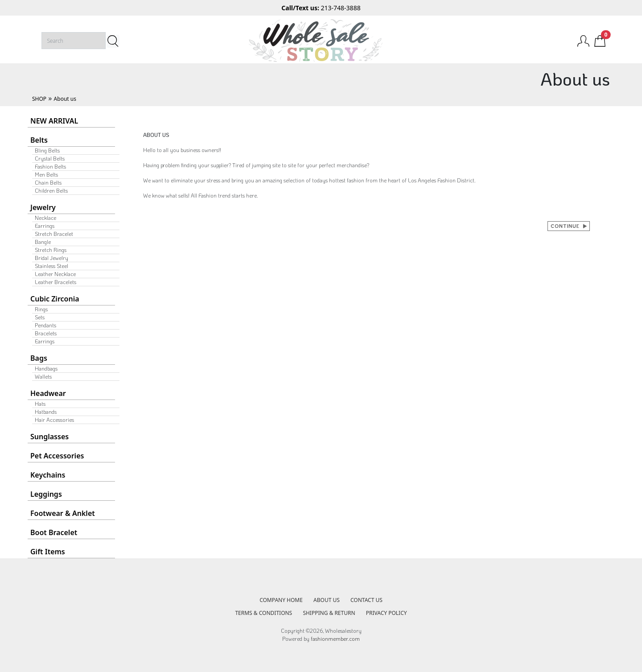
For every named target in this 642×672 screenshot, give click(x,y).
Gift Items (48, 552)
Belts (39, 140)
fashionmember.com (335, 639)
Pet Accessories (57, 456)
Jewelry (43, 207)
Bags (39, 358)
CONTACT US (366, 600)
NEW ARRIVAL (54, 121)
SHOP (39, 99)
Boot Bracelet (54, 532)
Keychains (48, 475)
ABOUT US (327, 600)
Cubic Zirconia (55, 299)
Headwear (48, 393)
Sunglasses (49, 437)
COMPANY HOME (281, 600)
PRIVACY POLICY (387, 613)
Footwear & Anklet (63, 513)
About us (65, 99)
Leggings (46, 494)
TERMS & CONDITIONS (263, 613)
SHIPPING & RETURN (329, 613)
